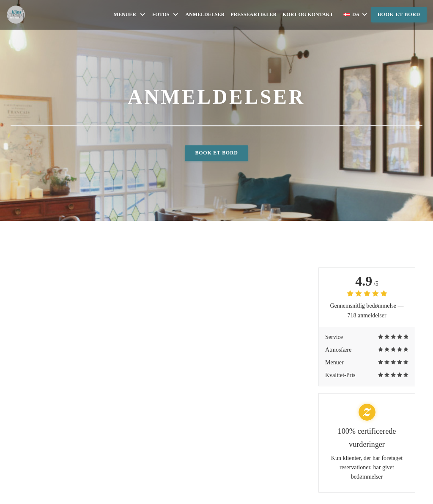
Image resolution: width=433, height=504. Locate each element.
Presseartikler (253, 14)
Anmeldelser (205, 14)
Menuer (130, 15)
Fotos (166, 15)
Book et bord (399, 14)
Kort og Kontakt (308, 14)
